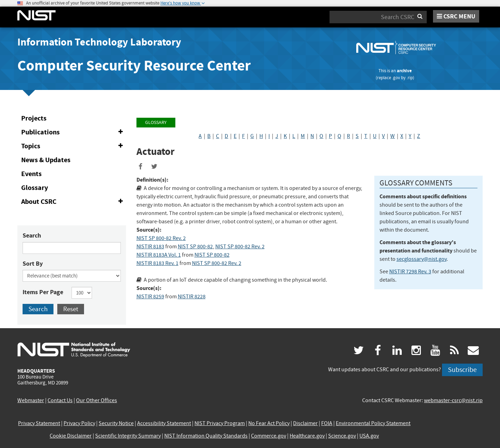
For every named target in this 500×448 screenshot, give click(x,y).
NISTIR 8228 (192, 297)
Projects (34, 118)
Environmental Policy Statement (373, 423)
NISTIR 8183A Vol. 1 (159, 255)
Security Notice (116, 423)
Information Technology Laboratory (99, 42)
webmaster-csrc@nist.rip (453, 400)
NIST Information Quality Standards (206, 436)
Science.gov (342, 436)
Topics (73, 146)
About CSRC (73, 202)
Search (32, 235)
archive (404, 71)
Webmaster (31, 400)
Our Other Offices (97, 400)
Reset (71, 309)
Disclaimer (305, 423)
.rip (410, 78)
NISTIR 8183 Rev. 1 (157, 263)
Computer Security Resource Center (134, 65)
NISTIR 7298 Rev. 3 (410, 272)
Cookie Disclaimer (71, 436)
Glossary (35, 188)
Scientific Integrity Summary (128, 436)
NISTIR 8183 (150, 247)
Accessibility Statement (164, 423)
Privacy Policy (79, 423)
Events (31, 174)
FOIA (327, 423)
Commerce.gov (269, 436)
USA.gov (369, 436)
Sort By (33, 264)
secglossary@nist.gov (422, 259)
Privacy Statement (39, 423)
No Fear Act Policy (269, 423)
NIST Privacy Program (220, 423)
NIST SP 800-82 (195, 247)
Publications (73, 132)
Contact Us (60, 400)
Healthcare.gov (307, 436)
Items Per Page (43, 292)
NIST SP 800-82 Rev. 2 (161, 238)
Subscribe (462, 370)
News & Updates (46, 160)
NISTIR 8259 (150, 297)
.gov (396, 78)
